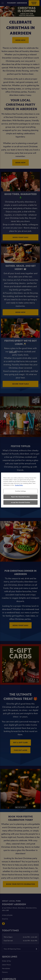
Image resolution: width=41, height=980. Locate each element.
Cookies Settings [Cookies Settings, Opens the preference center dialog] (20, 491)
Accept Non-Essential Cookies (20, 502)
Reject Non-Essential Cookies (21, 497)
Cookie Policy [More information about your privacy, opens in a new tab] (19, 485)
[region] (20, 490)
